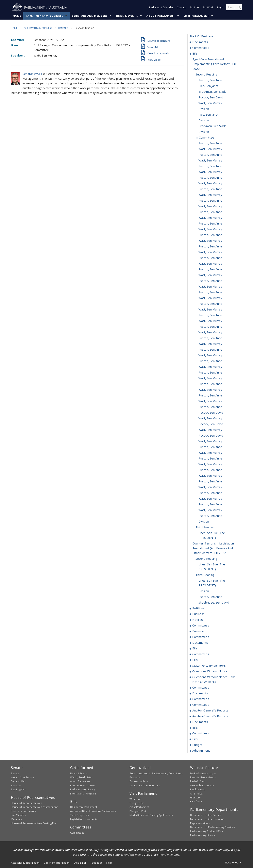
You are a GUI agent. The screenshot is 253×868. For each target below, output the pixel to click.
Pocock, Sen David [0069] (211, 424)
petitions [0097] (198, 608)
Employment (197, 790)
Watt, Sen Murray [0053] (210, 332)
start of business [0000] (202, 36)
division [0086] (204, 522)
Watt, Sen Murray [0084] (210, 510)
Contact (181, 8)
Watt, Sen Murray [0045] (210, 287)
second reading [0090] (206, 559)
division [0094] (204, 591)
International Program (83, 793)
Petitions (135, 777)
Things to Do (137, 803)
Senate (15, 773)
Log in (221, 8)
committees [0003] (201, 48)
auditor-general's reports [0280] (210, 716)
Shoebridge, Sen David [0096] (214, 603)
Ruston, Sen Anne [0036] (210, 235)
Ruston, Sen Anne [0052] (210, 327)
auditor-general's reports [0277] (210, 710)
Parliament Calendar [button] (161, 8)
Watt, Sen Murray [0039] (210, 252)
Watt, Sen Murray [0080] (210, 487)
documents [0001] (200, 42)
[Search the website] (234, 8)
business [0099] (198, 614)
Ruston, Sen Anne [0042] (210, 269)
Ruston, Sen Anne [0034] (210, 224)
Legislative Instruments (84, 819)
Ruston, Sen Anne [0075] (210, 459)
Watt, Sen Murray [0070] (210, 430)
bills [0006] (195, 54)
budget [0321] (197, 745)
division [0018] (204, 132)
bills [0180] (195, 660)
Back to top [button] (234, 862)
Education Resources (83, 785)
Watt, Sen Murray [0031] (210, 206)
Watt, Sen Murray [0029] (210, 195)
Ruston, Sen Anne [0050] (210, 315)
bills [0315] (195, 739)
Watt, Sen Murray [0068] (210, 418)
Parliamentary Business (45, 16)
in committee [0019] (205, 138)
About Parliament (161, 16)
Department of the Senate (206, 815)
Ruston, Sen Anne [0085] (210, 516)
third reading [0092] (205, 575)
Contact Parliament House (145, 785)
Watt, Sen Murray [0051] (210, 321)
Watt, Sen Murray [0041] (210, 264)
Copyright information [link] (57, 863)
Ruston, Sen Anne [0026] (210, 178)
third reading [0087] (205, 527)
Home (17, 16)
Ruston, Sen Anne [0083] (210, 504)
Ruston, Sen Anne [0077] (210, 470)
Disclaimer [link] (80, 863)
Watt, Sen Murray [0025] (210, 172)
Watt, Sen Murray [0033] (210, 218)
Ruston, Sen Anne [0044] (210, 281)
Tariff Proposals (80, 815)
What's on (135, 799)
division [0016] (204, 120)
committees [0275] (201, 705)
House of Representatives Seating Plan (34, 823)
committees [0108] (201, 626)
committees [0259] (201, 688)
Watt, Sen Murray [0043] (210, 275)
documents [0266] (200, 693)
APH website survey (202, 785)
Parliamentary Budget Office (207, 831)
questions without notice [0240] (210, 671)
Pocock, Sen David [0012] (211, 97)
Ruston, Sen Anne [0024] (210, 166)
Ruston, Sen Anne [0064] (210, 395)
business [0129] (198, 631)
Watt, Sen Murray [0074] (210, 453)
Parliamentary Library (83, 790)
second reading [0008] (206, 75)
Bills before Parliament (84, 807)
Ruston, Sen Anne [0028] (210, 189)
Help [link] (109, 863)
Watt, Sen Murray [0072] (210, 441)
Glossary (195, 797)
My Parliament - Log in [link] (203, 773)
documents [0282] (200, 722)
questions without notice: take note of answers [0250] (214, 679)
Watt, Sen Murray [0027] (210, 183)
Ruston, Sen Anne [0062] (210, 384)
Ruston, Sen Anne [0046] (210, 292)
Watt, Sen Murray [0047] (210, 298)
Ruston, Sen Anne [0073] (210, 447)
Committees (77, 833)
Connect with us (139, 781)
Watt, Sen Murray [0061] (210, 378)
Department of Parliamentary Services (213, 827)
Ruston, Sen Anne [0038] (210, 246)
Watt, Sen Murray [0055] (210, 344)
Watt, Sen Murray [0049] (210, 309)
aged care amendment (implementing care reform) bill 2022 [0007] (214, 64)
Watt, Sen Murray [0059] (210, 367)
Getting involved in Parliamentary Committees (156, 773)
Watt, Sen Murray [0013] (210, 103)
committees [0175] (201, 654)
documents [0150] (200, 643)
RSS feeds (196, 802)
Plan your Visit (138, 811)
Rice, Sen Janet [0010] (208, 86)
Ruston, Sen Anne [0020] (210, 143)
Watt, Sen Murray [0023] (210, 160)
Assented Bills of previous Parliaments (93, 811)
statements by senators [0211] (209, 666)
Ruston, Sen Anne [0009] (210, 80)
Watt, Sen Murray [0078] (210, 476)
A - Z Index (196, 793)
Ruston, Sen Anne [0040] (210, 258)
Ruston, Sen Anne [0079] (210, 481)
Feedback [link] (96, 863)
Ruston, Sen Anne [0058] (210, 361)
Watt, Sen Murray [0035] (210, 229)
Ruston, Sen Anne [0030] (210, 201)
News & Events (127, 16)
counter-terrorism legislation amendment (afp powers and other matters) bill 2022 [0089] (213, 548)
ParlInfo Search (199, 781)
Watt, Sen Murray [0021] (210, 149)
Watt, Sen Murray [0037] (210, 241)
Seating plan (18, 790)
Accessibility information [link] (25, 863)
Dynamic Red (18, 781)
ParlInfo (194, 8)
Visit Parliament (196, 16)
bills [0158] (195, 648)
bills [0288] (195, 728)
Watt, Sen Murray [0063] (210, 390)
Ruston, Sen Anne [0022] (210, 155)
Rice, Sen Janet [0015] (208, 115)
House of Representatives (26, 803)
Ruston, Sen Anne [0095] (210, 597)
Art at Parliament (139, 807)
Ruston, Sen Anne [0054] (210, 338)
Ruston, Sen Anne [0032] (210, 212)
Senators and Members (90, 16)
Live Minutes (18, 815)
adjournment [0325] (201, 751)
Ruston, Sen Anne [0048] (210, 304)
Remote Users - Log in (203, 777)
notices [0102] (198, 620)
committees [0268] (201, 699)
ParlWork (208, 8)
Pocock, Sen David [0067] (211, 413)
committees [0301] (201, 733)
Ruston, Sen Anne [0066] (210, 407)
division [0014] (204, 109)
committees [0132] (201, 637)
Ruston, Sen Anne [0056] (210, 350)
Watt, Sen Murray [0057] (210, 355)
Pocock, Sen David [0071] (211, 436)
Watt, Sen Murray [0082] (210, 499)
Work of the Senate (22, 777)
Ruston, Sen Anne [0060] (210, 373)
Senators (16, 785)
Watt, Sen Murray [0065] (210, 401)
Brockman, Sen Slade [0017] (212, 126)
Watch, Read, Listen (82, 777)
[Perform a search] (239, 8)
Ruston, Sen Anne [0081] (210, 493)
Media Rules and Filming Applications (151, 815)
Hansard (63, 28)
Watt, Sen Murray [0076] (210, 464)
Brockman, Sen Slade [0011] (212, 92)
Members (17, 819)
